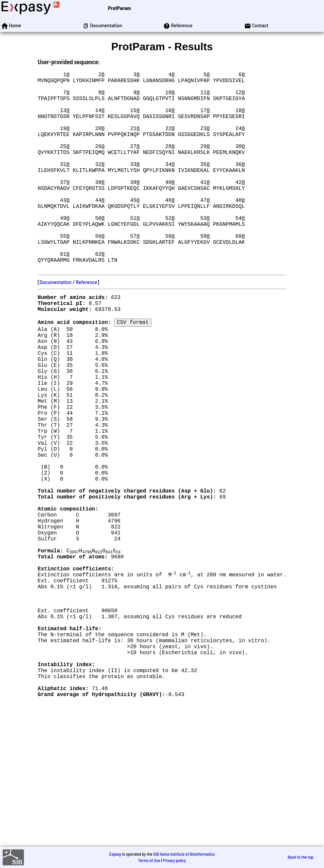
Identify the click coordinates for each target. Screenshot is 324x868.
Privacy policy (174, 860)
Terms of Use (149, 860)
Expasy (115, 854)
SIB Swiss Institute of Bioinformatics (184, 854)
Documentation (55, 326)
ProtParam (119, 8)
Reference (86, 326)
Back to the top (301, 857)
